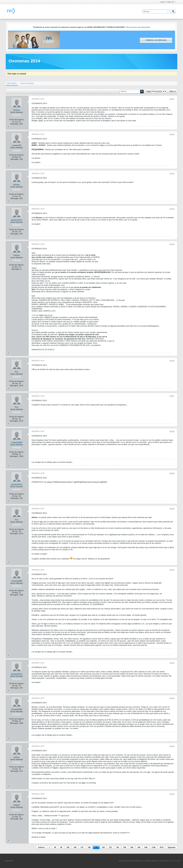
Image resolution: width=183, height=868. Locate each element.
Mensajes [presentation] (12, 83)
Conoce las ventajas (156, 40)
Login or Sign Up (168, 2)
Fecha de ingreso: (17, 120)
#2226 (172, 361)
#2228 (172, 432)
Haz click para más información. (138, 27)
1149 (153, 847)
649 (146, 847)
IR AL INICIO (164, 861)
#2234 (172, 746)
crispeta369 (17, 442)
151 (110, 847)
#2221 (172, 99)
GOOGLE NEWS (151, 861)
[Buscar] (156, 11)
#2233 (172, 698)
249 (139, 847)
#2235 (172, 794)
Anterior (41, 847)
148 (89, 847)
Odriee (17, 255)
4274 (162, 847)
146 (75, 847)
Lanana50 (17, 145)
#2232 (172, 663)
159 (125, 847)
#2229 (172, 473)
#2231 (172, 570)
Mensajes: (15, 124)
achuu (17, 757)
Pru (17, 372)
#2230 (172, 509)
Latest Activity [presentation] (27, 83)
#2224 (172, 209)
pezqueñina (17, 220)
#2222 (172, 135)
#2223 (172, 174)
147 (82, 847)
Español (9, 861)
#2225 (172, 244)
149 (96, 847)
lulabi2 (17, 805)
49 (55, 847)
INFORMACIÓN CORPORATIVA (130, 861)
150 (103, 847)
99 (61, 847)
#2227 (172, 396)
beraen (17, 110)
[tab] (12, 84)
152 (118, 847)
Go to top (176, 861)
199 (132, 847)
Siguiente (172, 847)
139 (68, 847)
